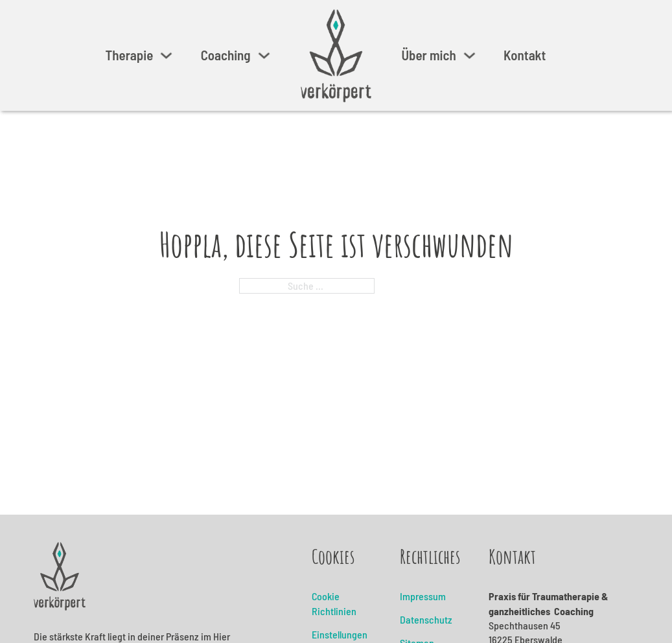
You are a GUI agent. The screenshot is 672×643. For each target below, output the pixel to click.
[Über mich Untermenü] (469, 55)
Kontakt (525, 55)
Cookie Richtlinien (334, 603)
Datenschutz (426, 619)
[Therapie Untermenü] (166, 55)
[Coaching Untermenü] (264, 55)
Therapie (130, 55)
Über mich (428, 55)
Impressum (423, 596)
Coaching (226, 55)
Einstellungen (340, 634)
